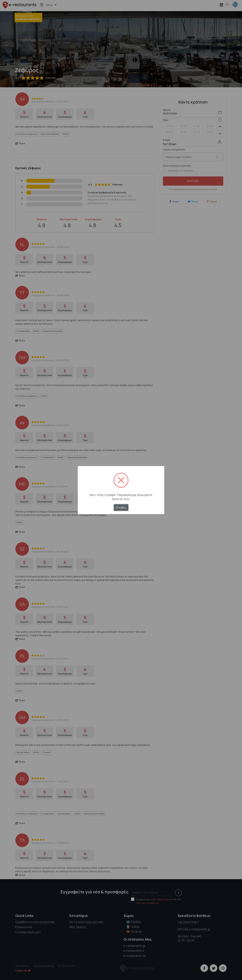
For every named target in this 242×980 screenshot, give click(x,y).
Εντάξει (121, 508)
